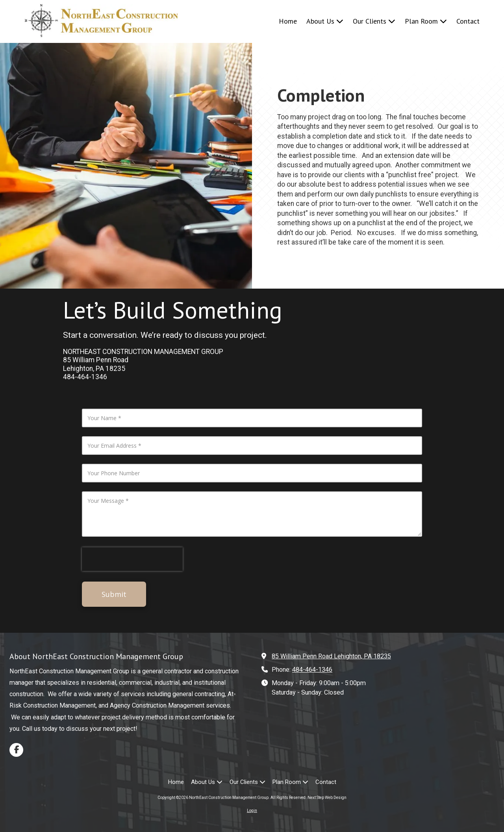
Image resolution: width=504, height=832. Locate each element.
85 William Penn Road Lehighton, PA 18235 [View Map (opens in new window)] (331, 656)
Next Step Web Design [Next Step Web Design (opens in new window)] (327, 798)
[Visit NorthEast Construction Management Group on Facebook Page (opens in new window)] (16, 750)
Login (252, 811)
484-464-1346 (312, 670)
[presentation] (132, 559)
